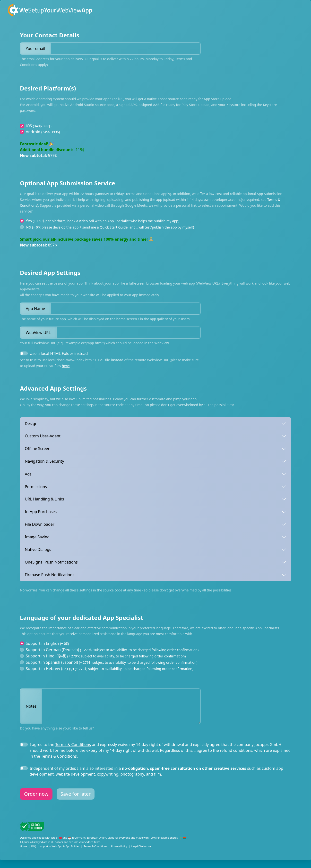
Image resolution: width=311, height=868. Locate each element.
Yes (103, 221)
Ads (28, 474)
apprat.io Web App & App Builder (60, 846)
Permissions (36, 486)
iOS (39, 126)
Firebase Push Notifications (50, 575)
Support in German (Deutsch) (112, 650)
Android (43, 132)
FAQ (34, 846)
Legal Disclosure (141, 846)
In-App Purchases (41, 512)
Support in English (47, 643)
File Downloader (40, 524)
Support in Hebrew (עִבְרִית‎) (110, 669)
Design (31, 423)
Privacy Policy (119, 846)
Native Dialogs (38, 549)
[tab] (155, 424)
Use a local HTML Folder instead (59, 353)
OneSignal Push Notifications (51, 562)
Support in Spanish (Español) (112, 662)
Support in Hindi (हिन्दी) (106, 656)
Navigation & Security (44, 461)
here (65, 366)
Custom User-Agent (43, 436)
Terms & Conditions (73, 745)
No (110, 227)
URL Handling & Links (44, 499)
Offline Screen (38, 449)
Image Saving (37, 537)
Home (24, 846)
